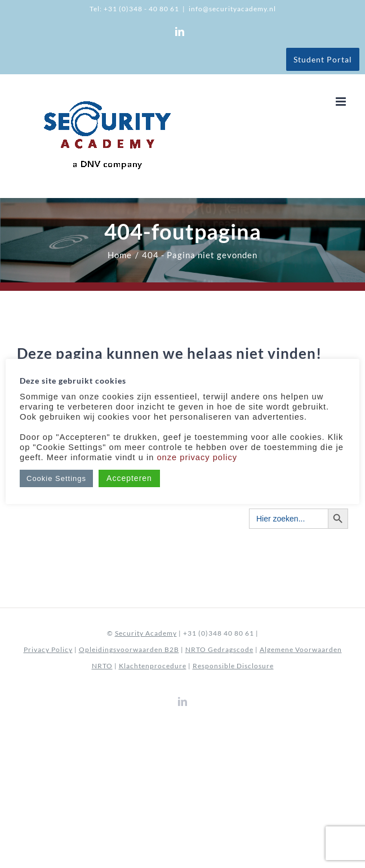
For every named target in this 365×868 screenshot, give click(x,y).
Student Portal (323, 59)
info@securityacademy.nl (232, 9)
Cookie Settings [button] (56, 478)
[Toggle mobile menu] (342, 102)
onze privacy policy (197, 457)
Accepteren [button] (129, 478)
